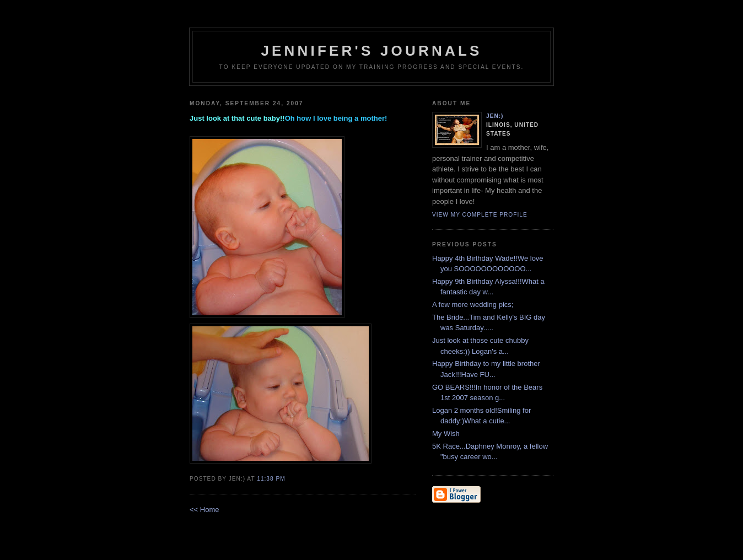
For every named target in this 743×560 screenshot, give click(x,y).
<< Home (204, 510)
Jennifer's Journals (371, 51)
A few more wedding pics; (473, 305)
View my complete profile (480, 215)
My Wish (446, 434)
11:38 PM (271, 479)
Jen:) (495, 116)
